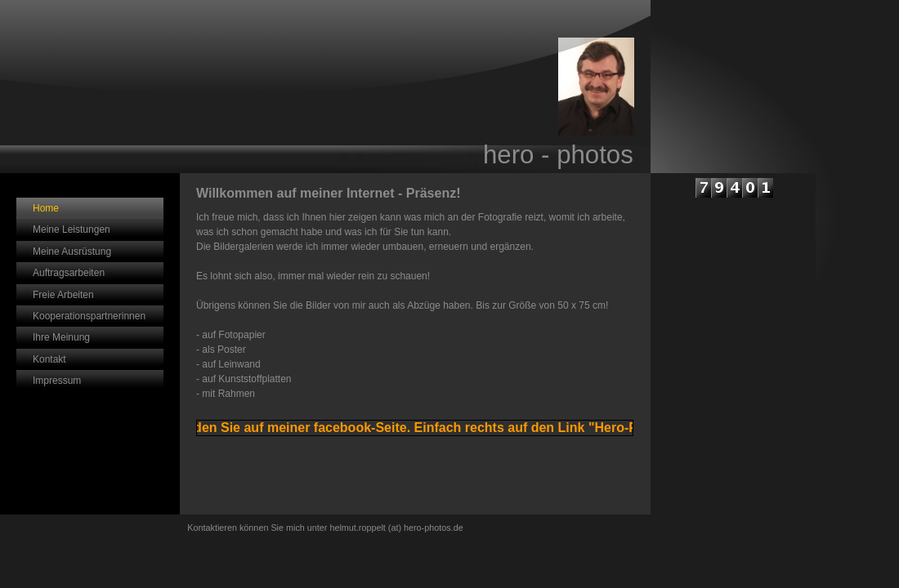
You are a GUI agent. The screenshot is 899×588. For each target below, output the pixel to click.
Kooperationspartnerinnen (89, 316)
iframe (733, 322)
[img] (325, 87)
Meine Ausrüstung (72, 252)
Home (46, 208)
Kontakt (49, 359)
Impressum (57, 381)
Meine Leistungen (72, 229)
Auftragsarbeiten (69, 273)
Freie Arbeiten (63, 295)
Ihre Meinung (61, 337)
